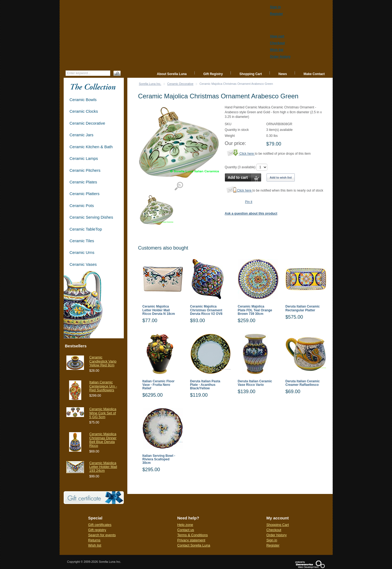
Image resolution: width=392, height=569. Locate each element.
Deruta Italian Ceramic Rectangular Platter (303, 308)
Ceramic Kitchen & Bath (91, 147)
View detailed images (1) (179, 186)
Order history (276, 535)
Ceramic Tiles (82, 241)
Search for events (102, 535)
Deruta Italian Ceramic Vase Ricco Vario (255, 383)
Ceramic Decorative (180, 84)
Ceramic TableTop (86, 229)
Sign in (272, 540)
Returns (94, 540)
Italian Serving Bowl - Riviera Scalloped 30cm (159, 459)
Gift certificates (100, 525)
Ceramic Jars (82, 135)
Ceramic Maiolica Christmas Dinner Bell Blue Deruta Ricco (103, 440)
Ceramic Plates (83, 182)
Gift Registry (213, 74)
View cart (277, 36)
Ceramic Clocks (84, 111)
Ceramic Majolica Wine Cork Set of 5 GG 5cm (103, 413)
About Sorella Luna (172, 74)
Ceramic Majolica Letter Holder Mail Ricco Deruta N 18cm (159, 310)
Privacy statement (191, 540)
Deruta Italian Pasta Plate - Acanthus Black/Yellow (205, 385)
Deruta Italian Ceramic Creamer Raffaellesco (303, 383)
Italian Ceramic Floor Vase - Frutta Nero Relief (159, 385)
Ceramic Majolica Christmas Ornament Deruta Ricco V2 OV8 (206, 310)
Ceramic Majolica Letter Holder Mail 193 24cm (103, 467)
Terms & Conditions (192, 535)
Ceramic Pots (82, 206)
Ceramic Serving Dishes (91, 217)
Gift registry (97, 530)
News (283, 74)
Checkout (274, 530)
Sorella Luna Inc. (150, 84)
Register (273, 545)
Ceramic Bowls (83, 100)
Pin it (249, 202)
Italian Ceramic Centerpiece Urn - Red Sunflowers (103, 386)
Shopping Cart (251, 74)
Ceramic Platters (85, 194)
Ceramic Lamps (84, 158)
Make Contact (314, 74)
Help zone (185, 525)
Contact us (186, 530)
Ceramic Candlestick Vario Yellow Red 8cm (103, 361)
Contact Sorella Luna (194, 545)
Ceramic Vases (83, 264)
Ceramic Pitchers (85, 170)
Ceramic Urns (82, 252)
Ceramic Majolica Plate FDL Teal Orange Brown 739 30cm (255, 310)
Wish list (95, 545)
